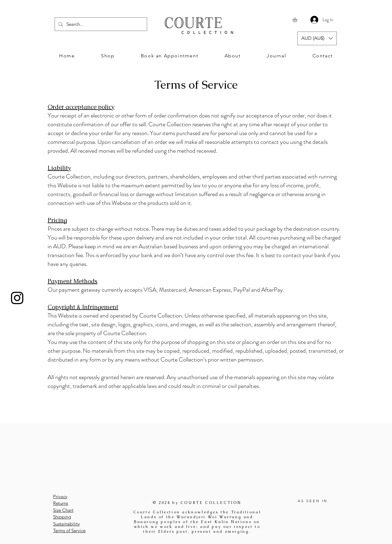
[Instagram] (17, 298)
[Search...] (100, 24)
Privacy (60, 496)
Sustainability (66, 524)
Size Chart (63, 510)
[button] (298, 20)
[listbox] (317, 38)
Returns (61, 503)
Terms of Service (69, 530)
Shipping (62, 517)
